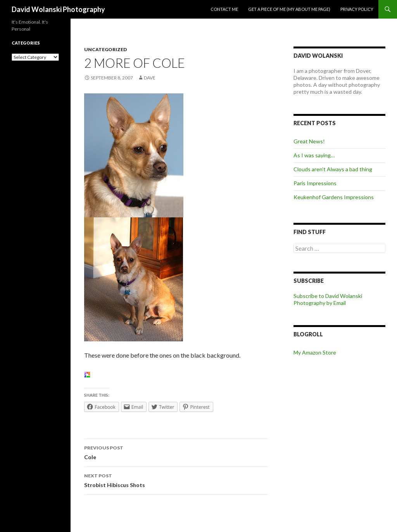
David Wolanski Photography (58, 9)
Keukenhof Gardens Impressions (334, 197)
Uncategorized (105, 49)
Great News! (309, 141)
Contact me (224, 9)
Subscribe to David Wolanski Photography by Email (328, 299)
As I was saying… (314, 155)
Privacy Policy (357, 9)
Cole (176, 452)
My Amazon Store (315, 352)
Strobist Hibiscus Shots (176, 480)
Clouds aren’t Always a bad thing (333, 169)
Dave (150, 78)
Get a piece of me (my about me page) (289, 9)
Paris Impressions (315, 183)
